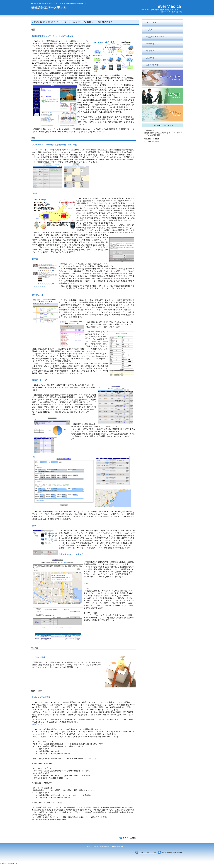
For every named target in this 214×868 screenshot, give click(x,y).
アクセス (163, 113)
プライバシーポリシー (147, 852)
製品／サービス (163, 78)
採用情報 (163, 96)
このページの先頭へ (130, 838)
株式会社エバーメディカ (61, 8)
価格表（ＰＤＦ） (39, 724)
